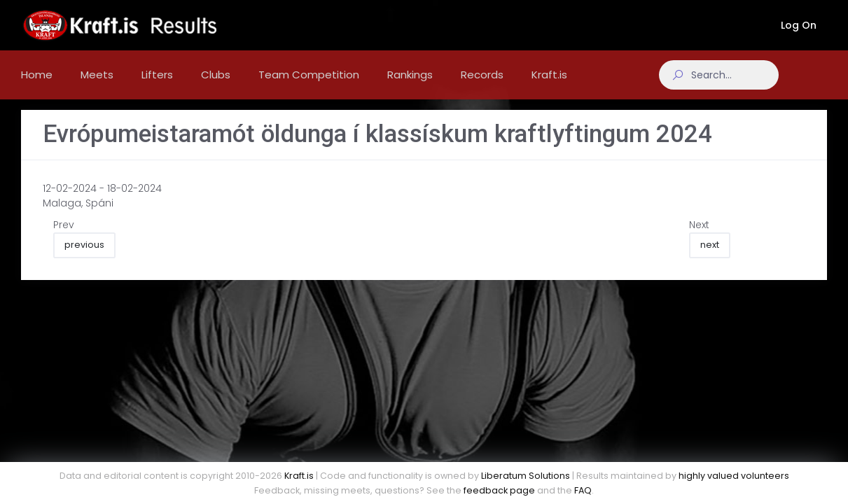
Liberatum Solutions (526, 476)
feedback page (499, 490)
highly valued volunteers (734, 476)
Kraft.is (299, 476)
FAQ (583, 490)
